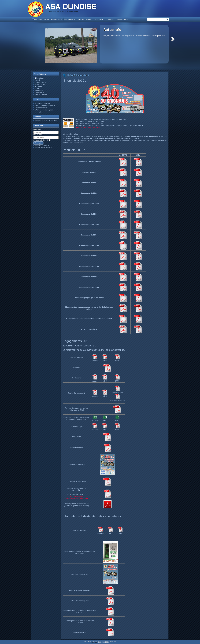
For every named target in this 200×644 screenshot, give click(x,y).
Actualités (112, 30)
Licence (89, 19)
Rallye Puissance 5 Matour (45, 106)
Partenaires (98, 19)
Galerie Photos (57, 19)
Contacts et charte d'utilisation (46, 121)
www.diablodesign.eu (104, 643)
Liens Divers (109, 19)
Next (173, 39)
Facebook (37, 19)
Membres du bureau (42, 104)
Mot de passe (38, 135)
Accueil (46, 19)
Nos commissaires (42, 108)
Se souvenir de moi (41, 140)
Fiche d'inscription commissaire (88, 127)
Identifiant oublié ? (42, 145)
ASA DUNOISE (71, 7)
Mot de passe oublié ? (43, 148)
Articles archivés (122, 19)
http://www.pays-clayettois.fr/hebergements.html (76, 497)
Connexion (38, 143)
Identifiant (37, 130)
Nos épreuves (70, 19)
